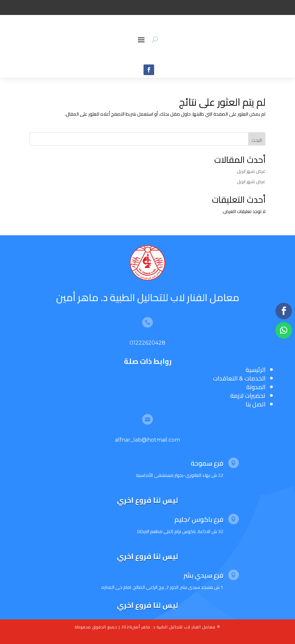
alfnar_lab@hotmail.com (147, 440)
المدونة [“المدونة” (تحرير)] (256, 387)
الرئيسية (255, 370)
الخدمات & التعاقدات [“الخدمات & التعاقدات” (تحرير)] (239, 378)
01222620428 (147, 343)
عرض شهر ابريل (251, 171)
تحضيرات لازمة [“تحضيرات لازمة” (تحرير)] (248, 396)
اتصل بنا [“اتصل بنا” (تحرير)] (255, 404)
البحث (257, 140)
